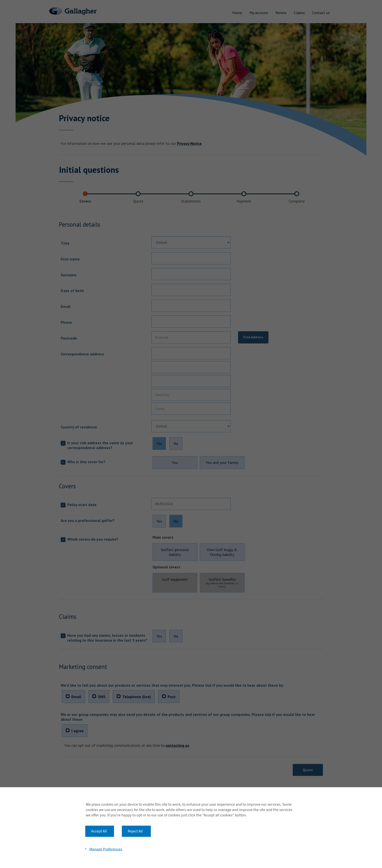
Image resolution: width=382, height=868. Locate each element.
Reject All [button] (135, 831)
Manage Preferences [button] (106, 849)
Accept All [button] (99, 831)
